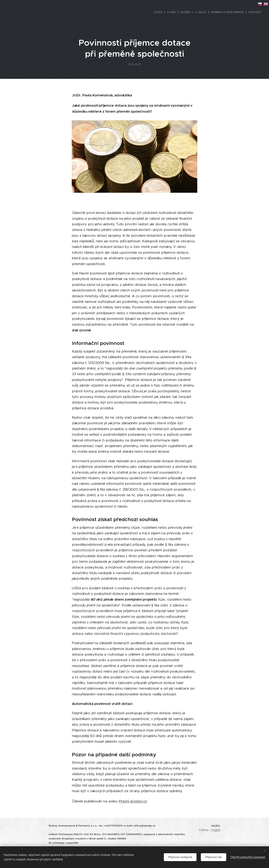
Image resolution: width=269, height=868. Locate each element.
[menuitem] (160, 12)
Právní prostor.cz (133, 801)
